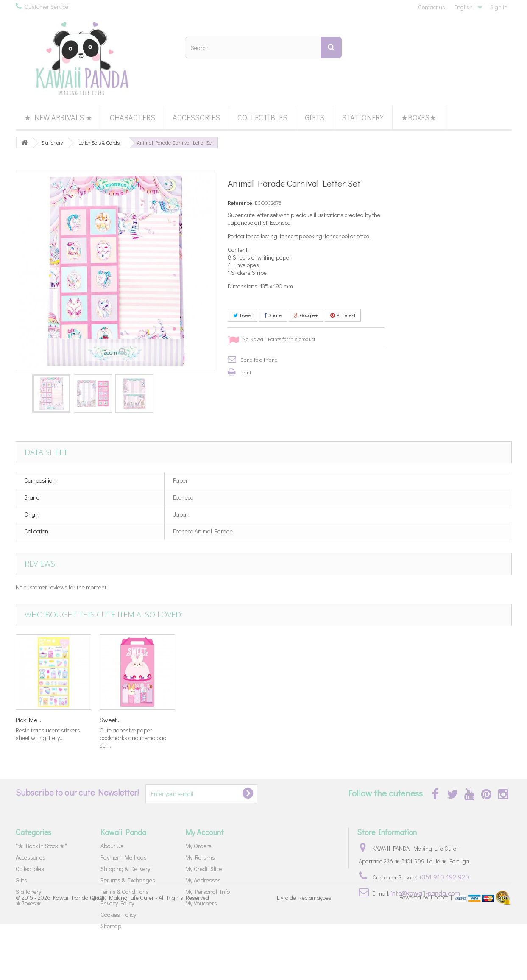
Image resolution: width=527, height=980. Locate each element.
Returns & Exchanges (128, 880)
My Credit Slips (204, 869)
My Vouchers (201, 903)
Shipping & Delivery (125, 869)
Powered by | (426, 953)
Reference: (241, 202)
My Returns (200, 857)
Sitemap (111, 926)
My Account (205, 832)
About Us (112, 846)
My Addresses (203, 880)
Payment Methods (124, 857)
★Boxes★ (419, 117)
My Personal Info (208, 892)
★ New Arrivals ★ (58, 117)
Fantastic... (198, 720)
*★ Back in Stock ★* (41, 846)
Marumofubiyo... (289, 720)
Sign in (499, 7)
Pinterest (343, 315)
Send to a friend (259, 359)
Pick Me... (364, 720)
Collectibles (262, 117)
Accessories (196, 117)
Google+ (306, 315)
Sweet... (446, 720)
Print (246, 372)
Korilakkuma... (118, 720)
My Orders (198, 846)
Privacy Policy (117, 903)
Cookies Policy (118, 914)
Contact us (432, 7)
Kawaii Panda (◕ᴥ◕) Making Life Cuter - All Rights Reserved (131, 953)
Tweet (243, 315)
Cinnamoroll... (33, 720)
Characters (132, 117)
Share (273, 315)
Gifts (315, 117)
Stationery (363, 117)
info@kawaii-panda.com (425, 893)
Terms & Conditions (125, 892)
